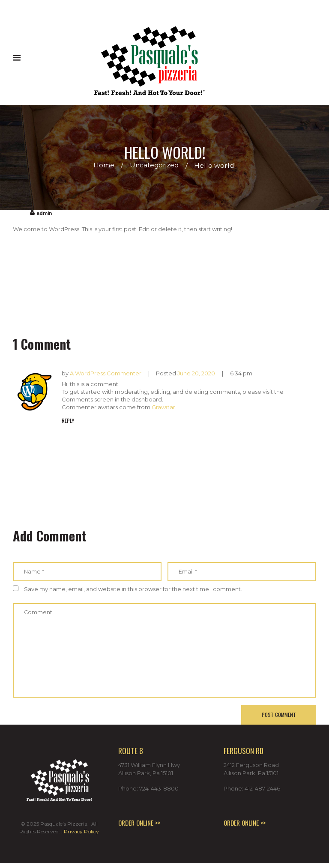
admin (45, 213)
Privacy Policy (81, 836)
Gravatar (163, 407)
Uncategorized (154, 165)
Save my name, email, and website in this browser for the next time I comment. (133, 589)
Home (103, 165)
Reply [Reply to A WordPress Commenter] (68, 420)
